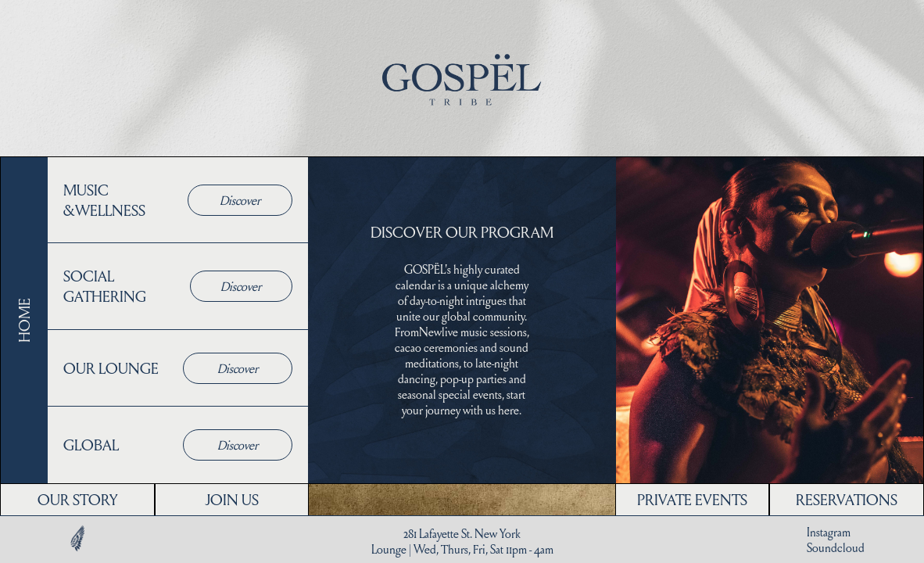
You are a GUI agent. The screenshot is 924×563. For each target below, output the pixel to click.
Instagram (829, 532)
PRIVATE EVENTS (692, 499)
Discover (240, 200)
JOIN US (232, 499)
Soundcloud (836, 547)
